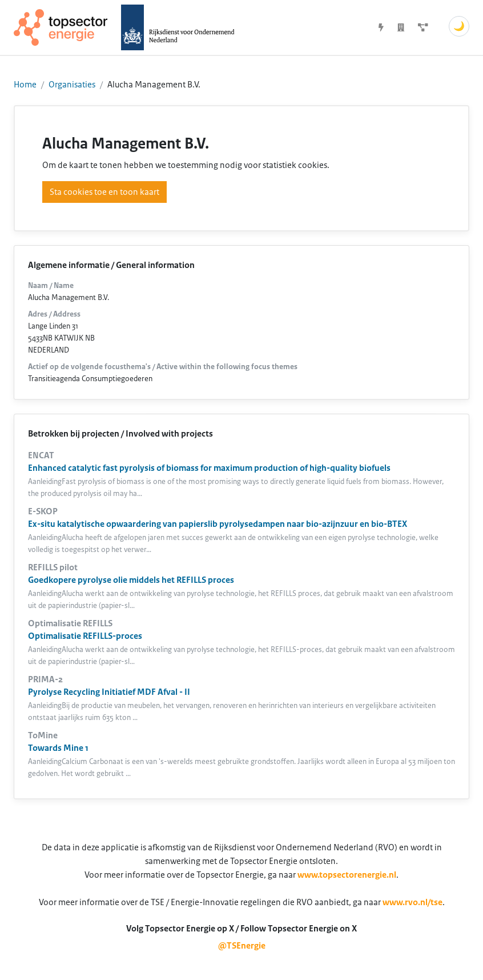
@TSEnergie (242, 946)
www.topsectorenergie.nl (347, 875)
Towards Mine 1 (58, 748)
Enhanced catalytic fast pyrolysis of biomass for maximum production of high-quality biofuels (209, 468)
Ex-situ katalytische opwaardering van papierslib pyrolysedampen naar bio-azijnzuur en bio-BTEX (218, 524)
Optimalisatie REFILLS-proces (85, 636)
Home (25, 85)
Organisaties (72, 85)
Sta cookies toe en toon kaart (104, 192)
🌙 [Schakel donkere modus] (459, 26)
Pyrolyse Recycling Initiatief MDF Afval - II (109, 692)
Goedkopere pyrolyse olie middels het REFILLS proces (131, 580)
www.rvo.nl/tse (412, 902)
